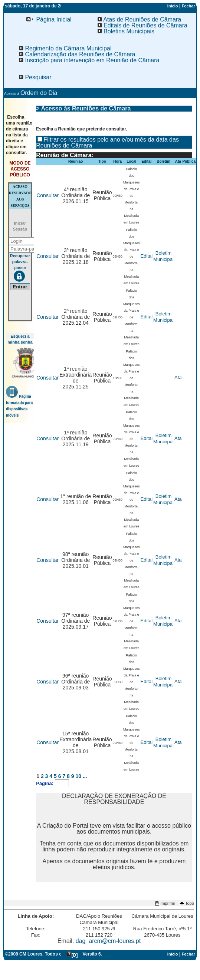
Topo (186, 903)
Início (173, 6)
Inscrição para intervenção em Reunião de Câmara (89, 60)
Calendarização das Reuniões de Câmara (77, 54)
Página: (45, 783)
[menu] (42, 20)
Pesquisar (35, 77)
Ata (178, 378)
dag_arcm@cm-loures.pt (108, 941)
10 (78, 776)
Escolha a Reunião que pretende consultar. (81, 129)
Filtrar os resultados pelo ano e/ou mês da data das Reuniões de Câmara (107, 143)
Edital (147, 256)
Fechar (188, 6)
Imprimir (164, 903)
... (85, 776)
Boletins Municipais (126, 31)
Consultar (47, 195)
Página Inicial (49, 19)
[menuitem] (49, 20)
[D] (75, 955)
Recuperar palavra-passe (20, 262)
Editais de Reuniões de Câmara (142, 25)
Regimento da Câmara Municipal (65, 48)
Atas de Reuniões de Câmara (139, 19)
